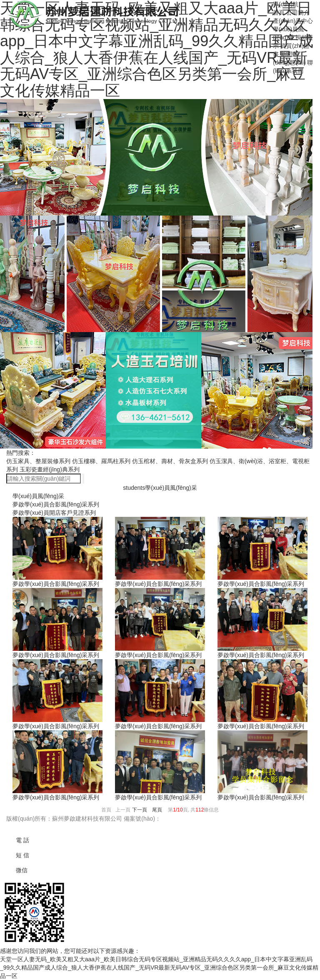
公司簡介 (298, 12)
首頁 (279, 12)
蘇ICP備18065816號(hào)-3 (197, 819)
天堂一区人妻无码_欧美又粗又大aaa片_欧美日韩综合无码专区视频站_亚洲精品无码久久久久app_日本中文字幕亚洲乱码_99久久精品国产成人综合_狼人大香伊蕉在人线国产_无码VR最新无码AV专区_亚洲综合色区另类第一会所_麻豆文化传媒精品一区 (159, 968)
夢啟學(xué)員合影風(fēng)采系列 (56, 504)
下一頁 (140, 810)
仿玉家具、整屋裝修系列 (38, 461)
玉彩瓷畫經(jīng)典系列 (50, 469)
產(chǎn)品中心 (293, 21)
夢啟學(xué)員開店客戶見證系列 (54, 513)
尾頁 (157, 810)
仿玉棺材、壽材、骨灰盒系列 (170, 461)
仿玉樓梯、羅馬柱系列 (101, 461)
